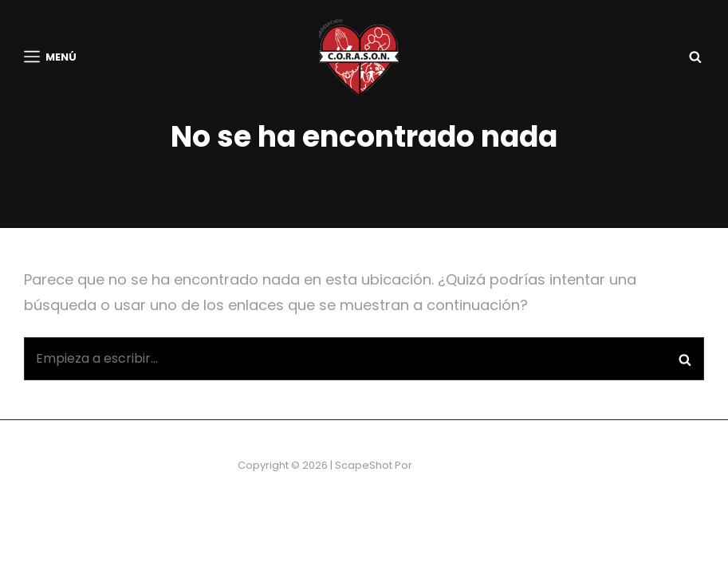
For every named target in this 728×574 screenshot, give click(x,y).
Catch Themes (453, 502)
